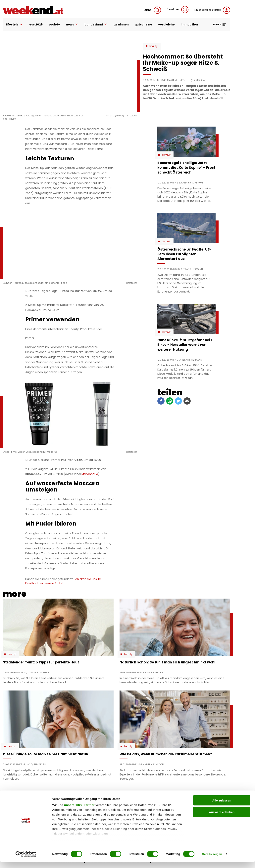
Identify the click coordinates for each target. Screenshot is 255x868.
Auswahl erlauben (222, 818)
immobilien (189, 24)
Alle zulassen (222, 807)
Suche (152, 10)
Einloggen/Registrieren (212, 10)
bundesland (96, 25)
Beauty (153, 46)
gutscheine (143, 24)
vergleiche (166, 24)
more (220, 24)
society (54, 24)
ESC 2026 (36, 24)
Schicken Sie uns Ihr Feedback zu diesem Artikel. (63, 581)
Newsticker (178, 10)
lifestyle (15, 25)
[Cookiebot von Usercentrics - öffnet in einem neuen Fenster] (26, 860)
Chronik (166, 155)
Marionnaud (90, 474)
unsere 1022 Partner (79, 811)
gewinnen (121, 24)
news (72, 25)
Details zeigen (212, 860)
